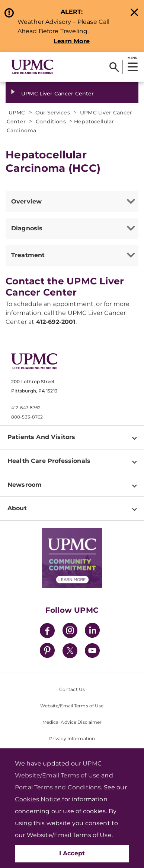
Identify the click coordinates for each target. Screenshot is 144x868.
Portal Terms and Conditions (58, 787)
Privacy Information (72, 738)
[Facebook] (47, 632)
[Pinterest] (47, 652)
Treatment (28, 255)
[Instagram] (70, 632)
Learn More (72, 41)
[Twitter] (70, 651)
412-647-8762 (26, 408)
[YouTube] (92, 652)
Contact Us (72, 689)
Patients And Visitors (41, 437)
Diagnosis (27, 228)
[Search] (114, 67)
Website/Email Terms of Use (72, 706)
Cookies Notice (38, 799)
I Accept (72, 853)
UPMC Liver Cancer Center (57, 94)
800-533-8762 (27, 417)
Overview (26, 201)
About (17, 508)
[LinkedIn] (92, 632)
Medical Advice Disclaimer (72, 722)
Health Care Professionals (49, 461)
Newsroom (25, 485)
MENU (132, 58)
